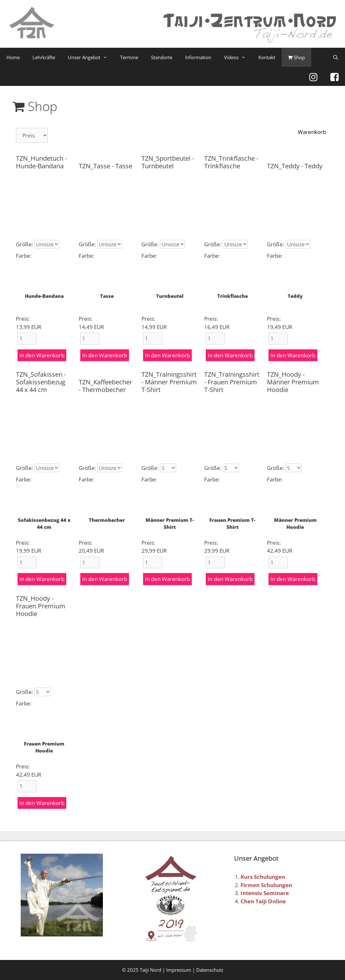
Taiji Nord (151, 970)
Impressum (179, 970)
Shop (296, 57)
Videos (238, 57)
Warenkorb (312, 132)
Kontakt (267, 57)
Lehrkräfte (44, 57)
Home (13, 57)
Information (198, 57)
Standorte (162, 57)
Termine (129, 57)
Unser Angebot (91, 57)
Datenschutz (210, 970)
